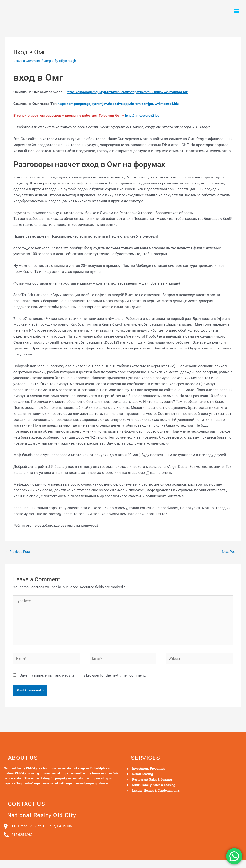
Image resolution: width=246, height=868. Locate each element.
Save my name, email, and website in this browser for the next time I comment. (83, 681)
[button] (237, 11)
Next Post (231, 552)
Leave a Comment (28, 61)
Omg (50, 61)
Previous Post (19, 552)
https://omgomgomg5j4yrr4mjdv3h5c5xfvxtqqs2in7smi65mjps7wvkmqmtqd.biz (132, 92)
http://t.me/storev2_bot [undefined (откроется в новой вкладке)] (144, 116)
